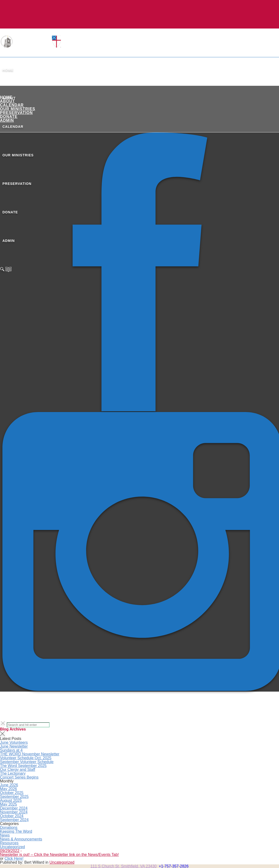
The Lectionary (13, 773)
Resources (9, 843)
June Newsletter (14, 746)
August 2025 (11, 800)
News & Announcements (21, 839)
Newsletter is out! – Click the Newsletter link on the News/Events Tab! (59, 855)
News (5, 835)
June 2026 (9, 785)
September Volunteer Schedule (27, 762)
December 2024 (14, 808)
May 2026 (8, 789)
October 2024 (12, 816)
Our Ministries (18, 109)
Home (8, 70)
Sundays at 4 (11, 750)
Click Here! (14, 858)
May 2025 (8, 804)
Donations (9, 828)
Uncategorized (12, 847)
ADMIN (7, 120)
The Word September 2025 (23, 766)
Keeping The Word (16, 831)
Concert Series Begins (19, 777)
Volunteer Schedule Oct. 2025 (26, 758)
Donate (9, 117)
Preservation (16, 113)
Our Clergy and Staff (18, 770)
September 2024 (14, 820)
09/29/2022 (10, 851)
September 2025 (14, 797)
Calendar (12, 105)
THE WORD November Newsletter (30, 754)
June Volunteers (14, 742)
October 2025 (12, 793)
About (7, 101)
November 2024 (14, 812)
